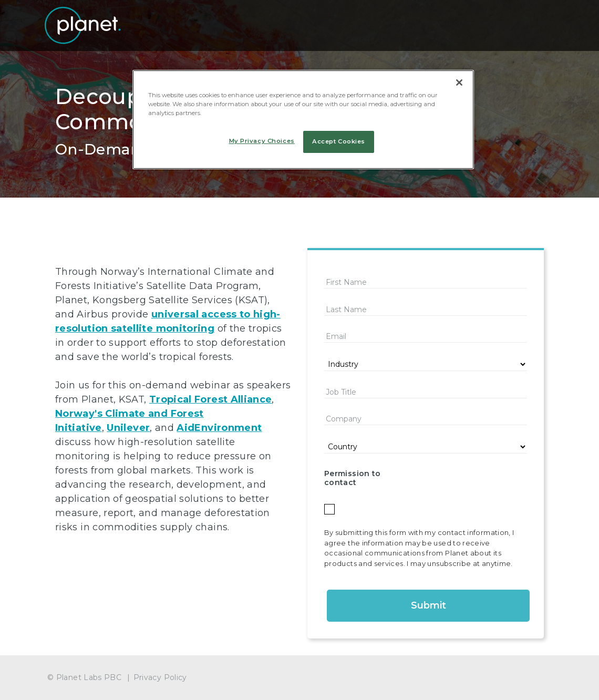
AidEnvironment (219, 428)
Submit (428, 605)
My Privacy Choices (262, 141)
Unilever (128, 428)
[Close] (459, 83)
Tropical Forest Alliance (211, 399)
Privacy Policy (160, 677)
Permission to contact (353, 478)
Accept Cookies (339, 141)
